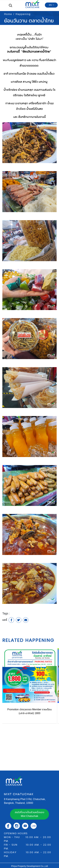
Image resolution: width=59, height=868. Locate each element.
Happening (23, 14)
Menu (4, 6)
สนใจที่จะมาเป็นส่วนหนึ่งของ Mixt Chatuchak (29, 814)
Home (8, 14)
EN (51, 5)
